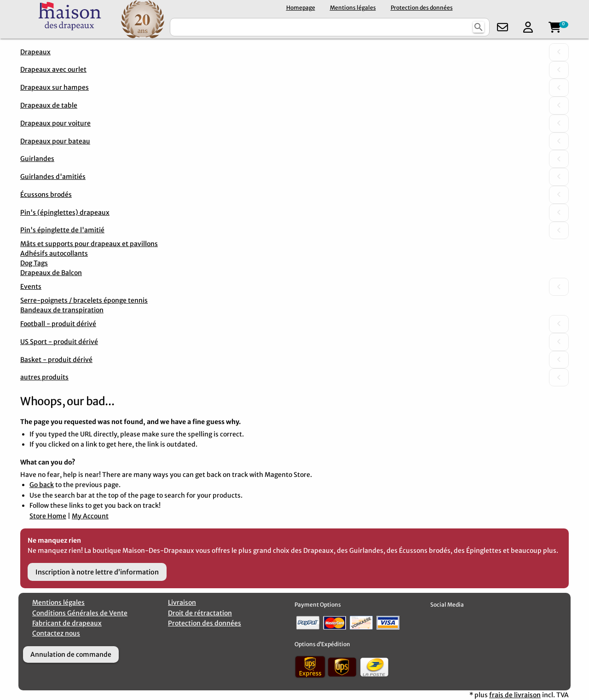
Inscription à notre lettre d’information (97, 572)
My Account (90, 516)
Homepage (301, 8)
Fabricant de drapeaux (67, 623)
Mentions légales (353, 8)
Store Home (48, 516)
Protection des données (422, 8)
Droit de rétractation (200, 613)
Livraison (182, 602)
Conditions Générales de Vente (80, 613)
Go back (42, 485)
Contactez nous (56, 633)
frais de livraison (515, 695)
